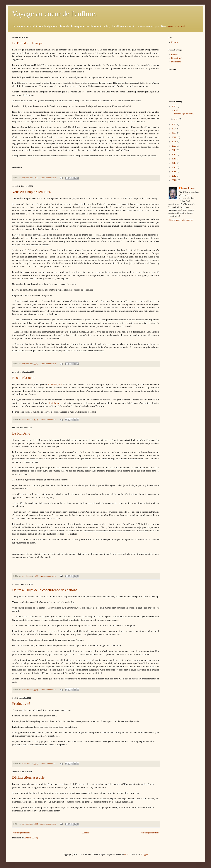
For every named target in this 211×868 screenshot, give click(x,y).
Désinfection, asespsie (28, 777)
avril (176, 110)
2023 (174, 133)
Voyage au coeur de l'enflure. (54, 14)
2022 (174, 137)
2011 (174, 180)
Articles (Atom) (31, 838)
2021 (174, 142)
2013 (174, 172)
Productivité (21, 704)
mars (177, 119)
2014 (174, 167)
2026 (174, 106)
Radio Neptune (55, 384)
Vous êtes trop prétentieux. (32, 192)
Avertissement (176, 26)
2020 (174, 146)
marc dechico (188, 188)
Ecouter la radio (24, 378)
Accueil (86, 833)
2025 (174, 125)
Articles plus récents (22, 833)
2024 (174, 129)
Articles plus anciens (150, 833)
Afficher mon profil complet (181, 220)
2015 (174, 163)
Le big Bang (21, 433)
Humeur (175, 55)
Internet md (176, 62)
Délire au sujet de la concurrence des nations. (45, 590)
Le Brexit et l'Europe (27, 43)
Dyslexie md (177, 58)
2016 (174, 159)
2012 (174, 176)
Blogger (144, 854)
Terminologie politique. (184, 114)
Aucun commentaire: (49, 178)
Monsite (175, 42)
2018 (174, 155)
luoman (127, 854)
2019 (174, 150)
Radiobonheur (55, 403)
